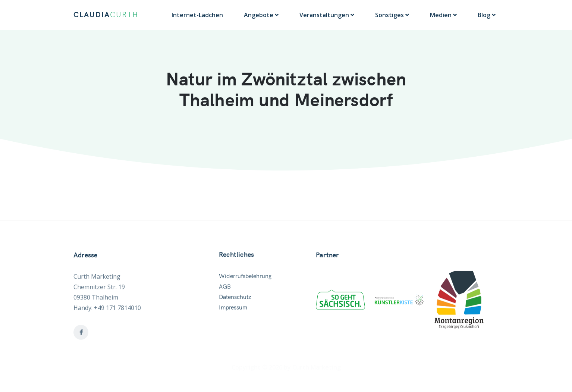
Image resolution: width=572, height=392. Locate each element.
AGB (225, 289)
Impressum (233, 310)
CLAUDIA (106, 15)
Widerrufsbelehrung (245, 278)
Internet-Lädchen (197, 15)
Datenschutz (235, 299)
